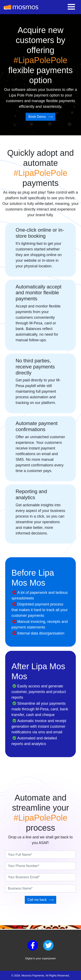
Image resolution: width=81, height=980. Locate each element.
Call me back (37, 900)
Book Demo (37, 117)
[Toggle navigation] (71, 7)
